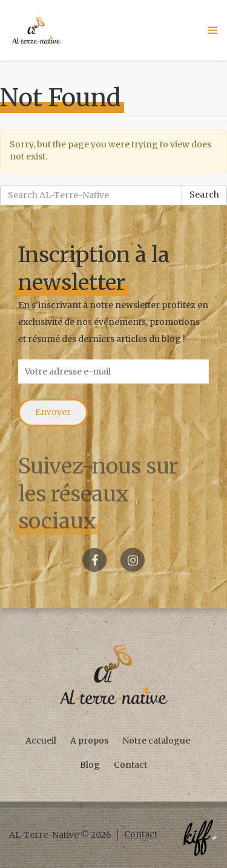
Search (204, 194)
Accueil (41, 741)
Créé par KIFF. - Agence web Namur (200, 838)
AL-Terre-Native (36, 30)
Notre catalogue (156, 741)
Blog (90, 765)
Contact (130, 765)
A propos (89, 741)
